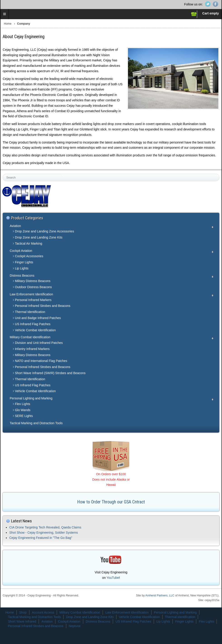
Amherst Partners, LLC (160, 595)
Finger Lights (24, 262)
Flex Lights (23, 404)
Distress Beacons (22, 276)
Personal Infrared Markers (33, 300)
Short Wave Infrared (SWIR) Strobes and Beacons (50, 373)
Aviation (15, 226)
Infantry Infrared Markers (32, 349)
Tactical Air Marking (29, 243)
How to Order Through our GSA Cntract (111, 502)
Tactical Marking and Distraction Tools (36, 423)
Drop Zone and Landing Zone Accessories (45, 231)
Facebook (215, 4)
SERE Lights (24, 416)
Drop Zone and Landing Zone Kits (39, 237)
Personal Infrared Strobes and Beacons (43, 306)
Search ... (3, 174)
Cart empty (211, 13)
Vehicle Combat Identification (35, 330)
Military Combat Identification (30, 337)
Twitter (208, 4)
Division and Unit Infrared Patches (39, 343)
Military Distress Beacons (33, 281)
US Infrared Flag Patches (33, 324)
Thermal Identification (30, 312)
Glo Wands (23, 410)
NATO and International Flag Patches (41, 361)
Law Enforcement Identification (31, 294)
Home (8, 24)
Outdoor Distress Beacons (33, 287)
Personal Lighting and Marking (31, 398)
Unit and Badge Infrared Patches (38, 318)
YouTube (113, 578)
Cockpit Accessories (29, 256)
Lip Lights (22, 268)
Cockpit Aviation (21, 251)
